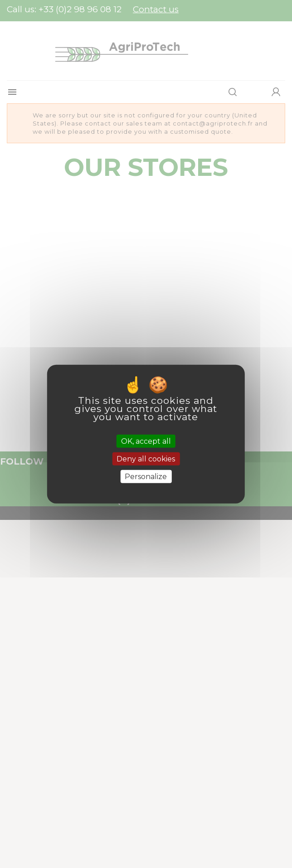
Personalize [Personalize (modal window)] (146, 477)
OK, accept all (146, 441)
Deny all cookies (146, 458)
